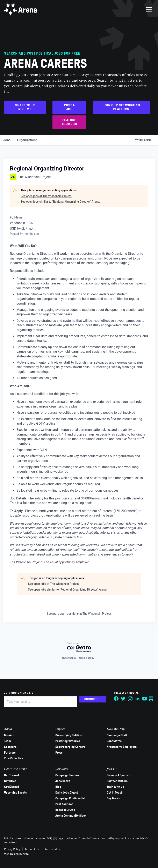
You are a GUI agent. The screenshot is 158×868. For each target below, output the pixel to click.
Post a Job (69, 107)
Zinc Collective (14, 758)
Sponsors (10, 747)
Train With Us (115, 787)
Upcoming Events (15, 793)
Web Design (12, 854)
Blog (58, 787)
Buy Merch (113, 798)
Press (59, 753)
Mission (9, 735)
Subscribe (92, 699)
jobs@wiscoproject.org (27, 515)
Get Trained (12, 775)
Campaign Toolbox (67, 775)
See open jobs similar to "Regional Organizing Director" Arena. (60, 202)
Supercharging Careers (70, 747)
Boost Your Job (65, 810)
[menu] (149, 9)
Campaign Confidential (70, 798)
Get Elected (12, 787)
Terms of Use (32, 849)
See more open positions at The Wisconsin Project (79, 614)
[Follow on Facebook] (116, 699)
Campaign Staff (117, 735)
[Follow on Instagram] (130, 699)
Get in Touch (115, 793)
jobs (7, 140)
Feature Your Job (69, 122)
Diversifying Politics (69, 735)
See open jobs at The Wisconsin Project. (46, 196)
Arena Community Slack (71, 816)
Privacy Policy (12, 849)
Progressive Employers (122, 747)
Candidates (114, 741)
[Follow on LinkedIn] (137, 699)
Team (8, 741)
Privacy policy (68, 658)
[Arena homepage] (21, 9)
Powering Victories (68, 741)
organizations (27, 140)
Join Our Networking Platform (121, 107)
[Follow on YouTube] (144, 699)
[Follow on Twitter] (123, 699)
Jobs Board (63, 781)
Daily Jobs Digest (67, 793)
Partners (10, 753)
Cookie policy (87, 658)
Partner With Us (117, 781)
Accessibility (52, 849)
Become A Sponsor (119, 775)
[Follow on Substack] (151, 699)
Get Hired (10, 781)
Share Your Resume (25, 107)
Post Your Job (64, 804)
